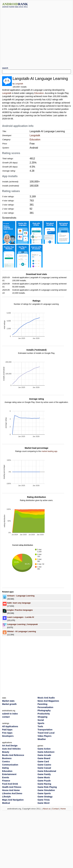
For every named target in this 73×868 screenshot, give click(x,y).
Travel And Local (46, 733)
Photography (44, 710)
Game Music (44, 777)
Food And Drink (10, 784)
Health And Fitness (12, 787)
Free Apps (7, 733)
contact (6, 717)
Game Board (44, 758)
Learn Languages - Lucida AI (21, 617)
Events (6, 777)
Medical (6, 803)
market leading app (49, 451)
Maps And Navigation (13, 800)
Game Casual (44, 768)
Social (41, 720)
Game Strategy (45, 797)
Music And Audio (46, 698)
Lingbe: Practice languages (20, 610)
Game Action (44, 749)
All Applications (10, 726)
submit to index (10, 714)
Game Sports (44, 793)
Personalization (45, 707)
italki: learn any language (19, 603)
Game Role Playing (47, 787)
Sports (41, 723)
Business (7, 758)
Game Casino (44, 765)
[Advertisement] (28, 36)
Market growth (9, 704)
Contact (56, 809)
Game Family (44, 774)
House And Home (11, 790)
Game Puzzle (44, 781)
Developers (8, 736)
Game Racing (44, 784)
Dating (5, 768)
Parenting (42, 704)
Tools (40, 726)
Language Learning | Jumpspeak (22, 624)
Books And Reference (13, 755)
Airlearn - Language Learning (21, 596)
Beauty (6, 752)
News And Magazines (48, 701)
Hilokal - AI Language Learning (22, 631)
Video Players (45, 736)
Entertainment (9, 774)
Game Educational (47, 771)
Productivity (44, 714)
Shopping (42, 717)
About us (47, 809)
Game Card (43, 762)
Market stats (8, 701)
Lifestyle (6, 797)
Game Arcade (44, 755)
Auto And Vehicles (11, 749)
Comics (6, 762)
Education (39, 93)
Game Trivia (44, 800)
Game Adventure (46, 752)
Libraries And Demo (12, 793)
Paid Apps (7, 730)
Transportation (45, 730)
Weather (42, 739)
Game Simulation (46, 790)
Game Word (43, 803)
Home (63, 809)
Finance (6, 781)
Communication (10, 765)
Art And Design (10, 746)
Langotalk (19, 84)
